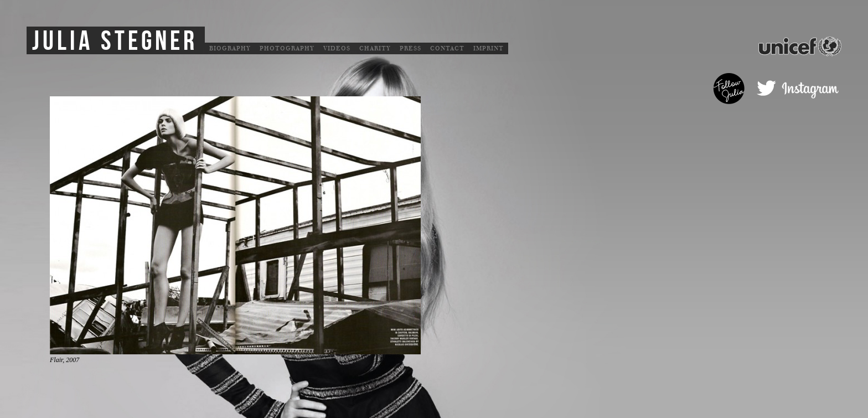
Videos (337, 48)
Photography (287, 48)
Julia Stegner (115, 42)
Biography (230, 48)
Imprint (489, 48)
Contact (447, 48)
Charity (375, 48)
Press (410, 48)
